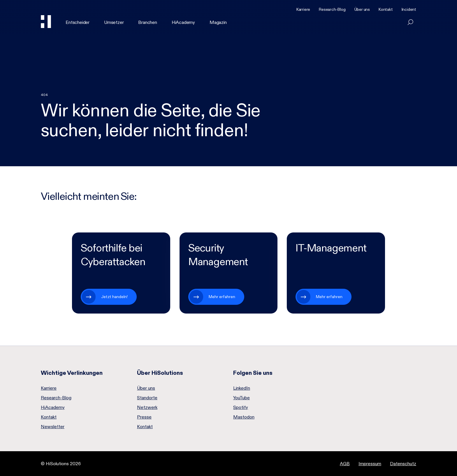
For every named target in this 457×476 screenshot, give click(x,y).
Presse (144, 417)
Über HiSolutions (160, 373)
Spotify (241, 407)
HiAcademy (183, 22)
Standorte (147, 398)
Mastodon (244, 417)
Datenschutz (403, 464)
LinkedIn (242, 388)
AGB (345, 464)
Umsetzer (114, 22)
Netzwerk (147, 407)
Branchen (147, 22)
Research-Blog (332, 9)
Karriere (303, 9)
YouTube (241, 398)
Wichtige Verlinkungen (72, 373)
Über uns (362, 9)
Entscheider (78, 22)
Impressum (370, 464)
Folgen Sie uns (253, 373)
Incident (409, 9)
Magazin (218, 22)
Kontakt (386, 9)
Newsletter (53, 427)
